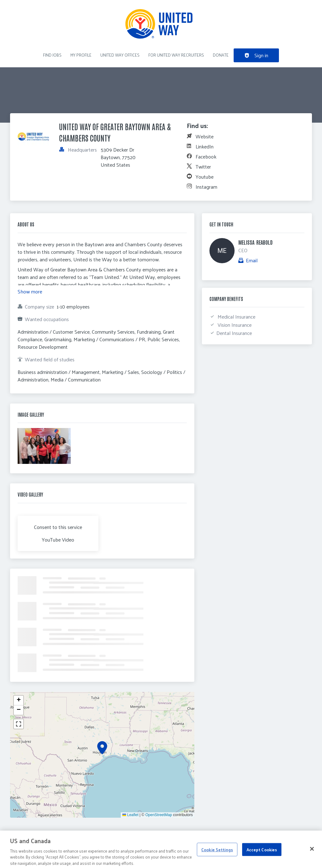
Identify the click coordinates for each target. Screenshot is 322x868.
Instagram (206, 187)
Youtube (205, 177)
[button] (102, 748)
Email (252, 260)
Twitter (203, 167)
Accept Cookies (262, 852)
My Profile (81, 55)
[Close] (312, 852)
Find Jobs (52, 55)
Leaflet (130, 815)
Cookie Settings (217, 852)
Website (205, 136)
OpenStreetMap (159, 815)
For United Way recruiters (176, 55)
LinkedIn (205, 146)
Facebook (206, 156)
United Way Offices (120, 55)
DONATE (221, 55)
